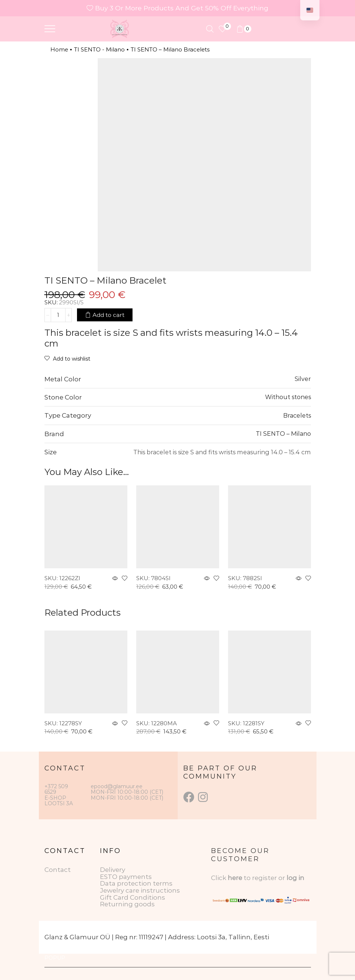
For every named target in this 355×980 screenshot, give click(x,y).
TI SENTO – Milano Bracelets (170, 49)
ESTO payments (126, 877)
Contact (58, 870)
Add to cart (108, 315)
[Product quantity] (58, 315)
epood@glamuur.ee (117, 786)
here (235, 878)
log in (295, 878)
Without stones (288, 397)
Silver (303, 379)
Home (59, 49)
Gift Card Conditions (133, 897)
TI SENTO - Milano (99, 49)
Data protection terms (136, 883)
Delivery (113, 870)
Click (219, 878)
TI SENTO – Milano (283, 434)
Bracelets (297, 415)
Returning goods (127, 904)
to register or (265, 878)
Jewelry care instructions (140, 890)
